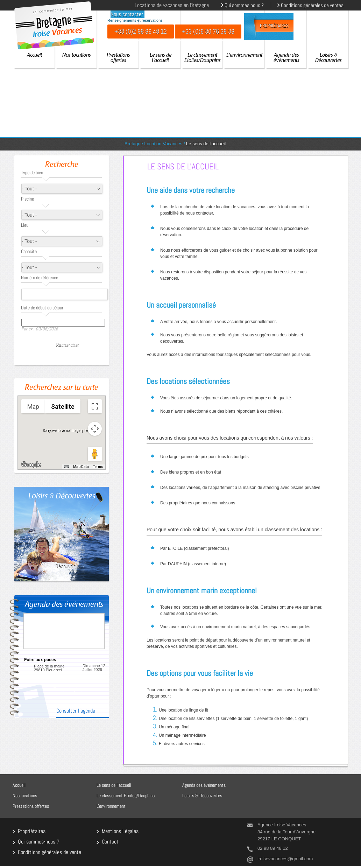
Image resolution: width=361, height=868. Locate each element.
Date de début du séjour (42, 308)
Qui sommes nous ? (244, 5)
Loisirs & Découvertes (328, 58)
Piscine (27, 199)
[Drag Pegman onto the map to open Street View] (95, 454)
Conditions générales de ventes (312, 5)
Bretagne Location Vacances (153, 144)
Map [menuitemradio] (33, 407)
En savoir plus (68, 689)
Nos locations (77, 55)
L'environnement (244, 55)
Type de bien (32, 173)
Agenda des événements (286, 58)
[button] (58, 419)
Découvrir (65, 566)
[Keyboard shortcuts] (66, 467)
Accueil (34, 55)
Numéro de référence (40, 278)
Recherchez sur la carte (62, 388)
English (106, 5)
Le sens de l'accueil (161, 58)
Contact (110, 841)
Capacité (29, 251)
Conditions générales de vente (49, 852)
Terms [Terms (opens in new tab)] (98, 467)
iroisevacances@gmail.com (285, 859)
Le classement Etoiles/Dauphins (203, 58)
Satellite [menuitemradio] (63, 407)
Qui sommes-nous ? (38, 841)
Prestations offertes (118, 58)
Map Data (81, 467)
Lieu (25, 225)
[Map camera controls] (95, 429)
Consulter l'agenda (76, 711)
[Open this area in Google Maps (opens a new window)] (31, 465)
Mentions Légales (120, 831)
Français (97, 5)
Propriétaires (274, 26)
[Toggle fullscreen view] (95, 406)
